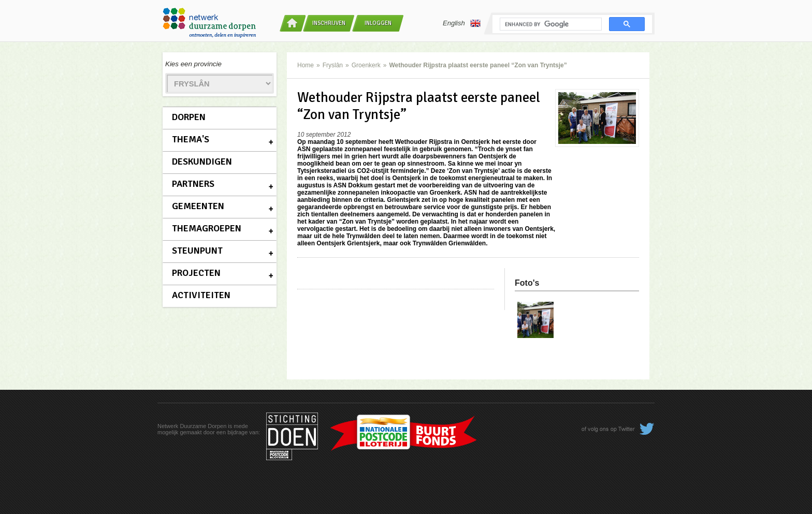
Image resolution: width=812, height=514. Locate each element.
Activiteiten (201, 295)
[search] (550, 24)
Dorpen (189, 117)
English (462, 23)
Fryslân (333, 65)
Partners (193, 184)
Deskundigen (202, 161)
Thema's (191, 139)
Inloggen (378, 23)
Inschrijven (329, 23)
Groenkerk (366, 65)
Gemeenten (198, 206)
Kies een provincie (193, 64)
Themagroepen (207, 228)
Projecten (196, 273)
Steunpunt (197, 251)
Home (306, 65)
